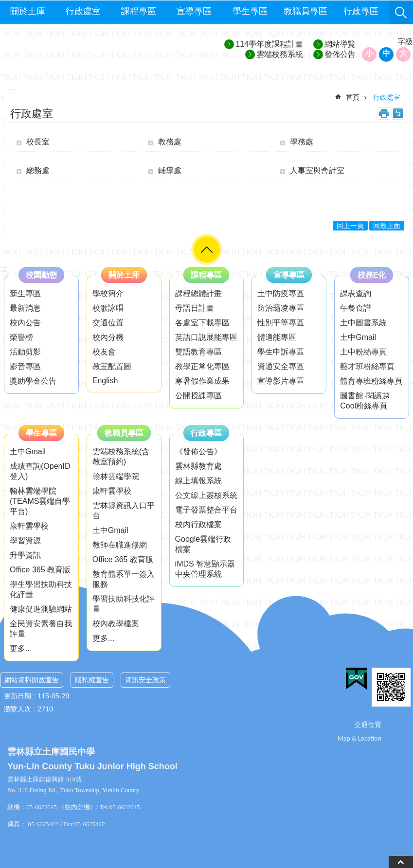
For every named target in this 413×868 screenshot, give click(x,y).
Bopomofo (398, 113)
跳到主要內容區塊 (5, 5)
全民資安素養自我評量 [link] (41, 629)
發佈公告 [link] (340, 54)
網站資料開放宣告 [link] (32, 680)
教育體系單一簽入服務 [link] (124, 579)
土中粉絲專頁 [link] (363, 352)
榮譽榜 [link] (21, 337)
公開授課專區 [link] (198, 396)
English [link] (105, 381)
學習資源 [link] (25, 540)
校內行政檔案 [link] (198, 524)
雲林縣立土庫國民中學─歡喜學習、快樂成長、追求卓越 (88, 49)
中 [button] (386, 53)
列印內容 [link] (384, 113)
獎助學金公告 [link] (33, 381)
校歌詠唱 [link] (108, 308)
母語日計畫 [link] (195, 308)
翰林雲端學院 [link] (116, 476)
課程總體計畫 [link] (198, 293)
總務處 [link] (38, 170)
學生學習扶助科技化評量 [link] (41, 589)
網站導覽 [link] (340, 44)
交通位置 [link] (108, 323)
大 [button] (403, 53)
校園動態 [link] (41, 275)
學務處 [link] (302, 142)
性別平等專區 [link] (281, 323)
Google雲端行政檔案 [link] (203, 544)
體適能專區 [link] (277, 337)
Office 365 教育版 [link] (40, 570)
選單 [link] (207, 249)
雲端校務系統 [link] (280, 54)
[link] (356, 679)
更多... (21, 648)
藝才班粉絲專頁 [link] (367, 366)
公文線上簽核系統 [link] (206, 495)
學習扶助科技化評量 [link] (124, 604)
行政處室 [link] (83, 11)
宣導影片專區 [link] (281, 381)
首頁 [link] (353, 97)
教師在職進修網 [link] (120, 545)
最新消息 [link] (25, 308)
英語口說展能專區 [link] (206, 337)
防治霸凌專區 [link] (281, 308)
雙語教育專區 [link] (198, 352)
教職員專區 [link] (305, 11)
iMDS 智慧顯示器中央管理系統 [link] (205, 569)
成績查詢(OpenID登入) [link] (40, 471)
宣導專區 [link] (194, 11)
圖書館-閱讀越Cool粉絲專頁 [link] (365, 401)
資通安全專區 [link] (281, 366)
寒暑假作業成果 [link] (202, 381)
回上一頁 (350, 226)
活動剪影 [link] (25, 352)
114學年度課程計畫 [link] (269, 44)
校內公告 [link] (25, 323)
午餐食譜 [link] (356, 308)
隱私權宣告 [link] (92, 680)
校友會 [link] (104, 352)
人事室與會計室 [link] (317, 170)
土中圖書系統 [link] (363, 323)
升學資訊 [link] (25, 555)
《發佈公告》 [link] (198, 452)
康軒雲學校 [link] (29, 526)
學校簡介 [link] (108, 293)
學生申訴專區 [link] (281, 352)
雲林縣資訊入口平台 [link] (124, 511)
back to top (401, 862)
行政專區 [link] (361, 11)
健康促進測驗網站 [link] (41, 609)
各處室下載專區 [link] (202, 323)
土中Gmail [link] (358, 337)
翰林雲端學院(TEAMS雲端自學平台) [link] (40, 501)
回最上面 (387, 226)
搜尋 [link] (401, 13)
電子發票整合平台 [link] (206, 510)
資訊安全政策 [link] (145, 680)
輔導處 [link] (170, 170)
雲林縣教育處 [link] (198, 466)
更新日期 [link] (18, 696)
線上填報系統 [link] (198, 481)
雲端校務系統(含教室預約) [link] (121, 457)
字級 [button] (405, 42)
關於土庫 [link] (28, 11)
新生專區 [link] (25, 293)
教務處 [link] (170, 142)
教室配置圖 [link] (112, 366)
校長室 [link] (38, 142)
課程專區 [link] (139, 11)
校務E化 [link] (372, 275)
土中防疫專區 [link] (281, 293)
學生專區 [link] (250, 11)
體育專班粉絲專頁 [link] (371, 381)
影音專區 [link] (25, 366)
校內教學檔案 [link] (116, 624)
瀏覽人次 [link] (18, 709)
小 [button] (369, 53)
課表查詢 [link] (356, 293)
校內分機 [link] (108, 337)
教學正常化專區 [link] (202, 366)
